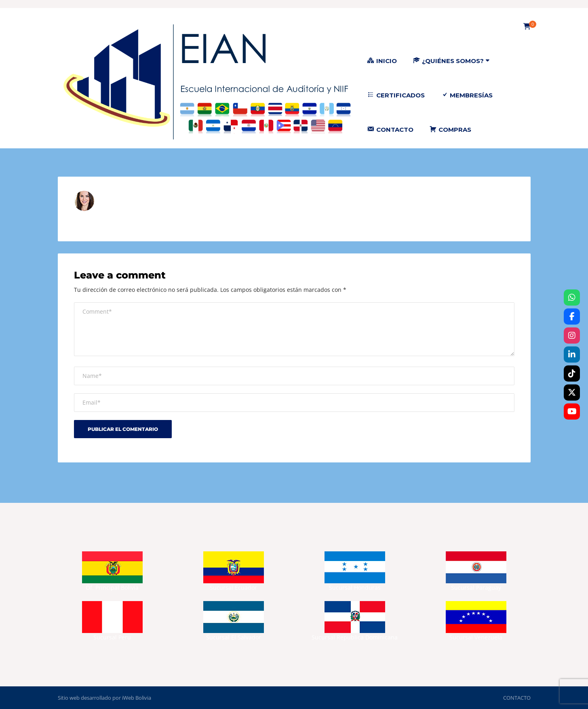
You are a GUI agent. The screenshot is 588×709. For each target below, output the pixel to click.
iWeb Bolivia (137, 698)
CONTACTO (517, 698)
